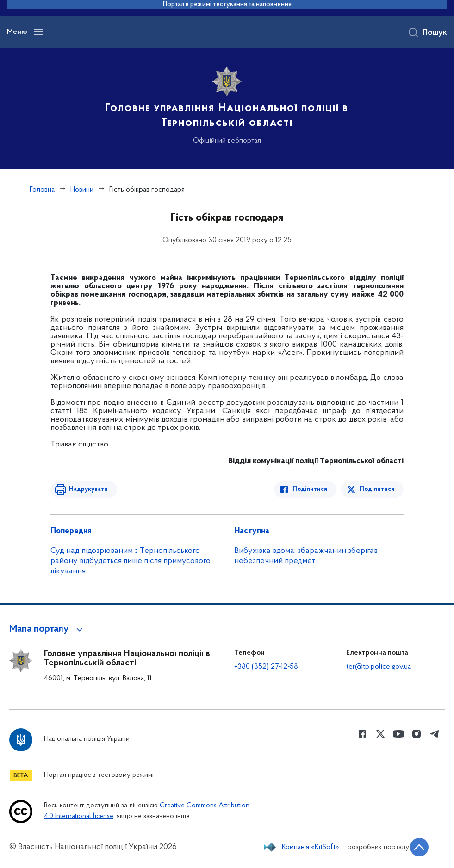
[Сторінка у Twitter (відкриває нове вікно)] (380, 734)
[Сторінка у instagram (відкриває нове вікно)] (417, 734)
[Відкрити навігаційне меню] (38, 32)
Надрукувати (88, 489)
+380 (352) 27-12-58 (266, 667)
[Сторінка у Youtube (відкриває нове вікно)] (398, 734)
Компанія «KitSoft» (311, 847)
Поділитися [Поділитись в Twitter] (377, 489)
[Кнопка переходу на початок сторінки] (419, 847)
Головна (42, 190)
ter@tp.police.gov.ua (379, 667)
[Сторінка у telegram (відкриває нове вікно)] (435, 734)
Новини (82, 190)
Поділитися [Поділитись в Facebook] (310, 489)
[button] (47, 629)
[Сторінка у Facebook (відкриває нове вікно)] (362, 734)
